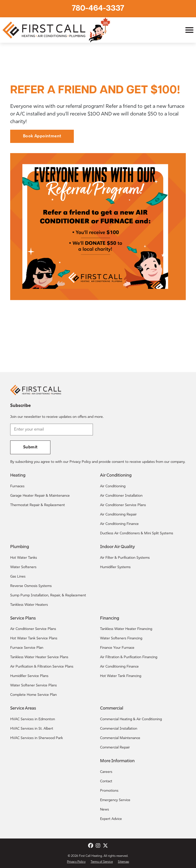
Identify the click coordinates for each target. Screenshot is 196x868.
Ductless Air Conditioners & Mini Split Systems (137, 533)
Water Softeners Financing (121, 638)
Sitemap (123, 862)
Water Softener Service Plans (33, 686)
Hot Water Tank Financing (121, 676)
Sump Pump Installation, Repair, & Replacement (48, 595)
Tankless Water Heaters (29, 605)
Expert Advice (111, 819)
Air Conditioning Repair (118, 515)
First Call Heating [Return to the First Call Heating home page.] (90, 856)
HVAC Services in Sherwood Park (37, 738)
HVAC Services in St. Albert (32, 729)
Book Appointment (42, 136)
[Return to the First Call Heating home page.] (45, 30)
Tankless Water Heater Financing (126, 629)
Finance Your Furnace (117, 648)
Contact (106, 781)
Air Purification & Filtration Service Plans (42, 667)
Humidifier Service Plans (29, 676)
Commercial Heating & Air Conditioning (131, 719)
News (104, 810)
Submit (30, 447)
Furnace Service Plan (27, 648)
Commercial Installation (119, 729)
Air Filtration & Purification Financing (129, 657)
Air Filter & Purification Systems (125, 558)
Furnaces (17, 486)
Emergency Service (115, 800)
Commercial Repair (115, 748)
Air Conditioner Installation (121, 496)
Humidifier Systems (115, 567)
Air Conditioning (113, 486)
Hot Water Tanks (24, 558)
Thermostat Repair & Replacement (38, 505)
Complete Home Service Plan (33, 695)
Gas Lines (18, 577)
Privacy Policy (76, 862)
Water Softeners (23, 567)
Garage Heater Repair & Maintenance (40, 496)
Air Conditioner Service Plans (123, 505)
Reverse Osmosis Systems (31, 586)
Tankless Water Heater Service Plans (39, 657)
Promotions (109, 791)
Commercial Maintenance (120, 738)
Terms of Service (102, 862)
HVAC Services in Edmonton (33, 719)
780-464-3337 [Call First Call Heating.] (98, 9)
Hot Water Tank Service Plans (34, 638)
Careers (106, 772)
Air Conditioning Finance (119, 524)
